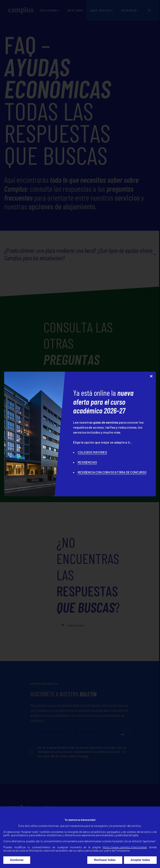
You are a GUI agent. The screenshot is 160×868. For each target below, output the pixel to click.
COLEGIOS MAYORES (92, 452)
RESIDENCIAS (87, 462)
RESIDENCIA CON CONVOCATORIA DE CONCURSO (112, 472)
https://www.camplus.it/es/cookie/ (125, 851)
